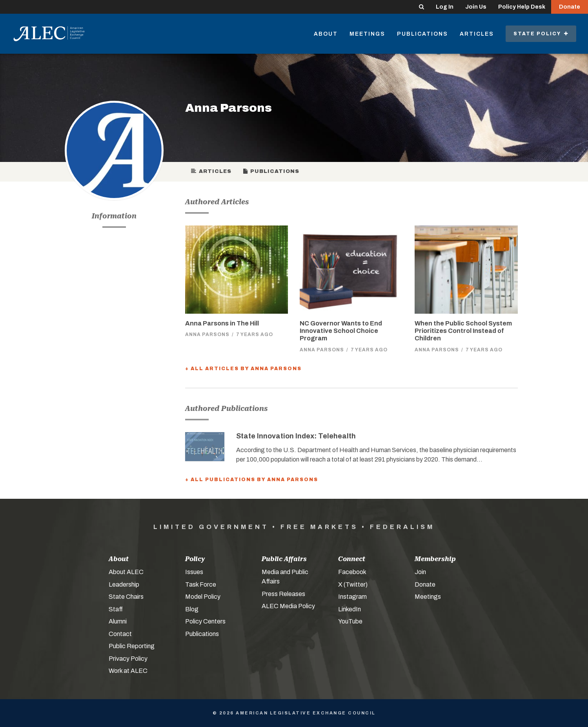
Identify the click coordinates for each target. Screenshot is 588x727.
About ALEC (126, 572)
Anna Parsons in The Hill (222, 323)
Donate (570, 7)
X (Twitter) (353, 584)
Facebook (352, 572)
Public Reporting (132, 646)
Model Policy (203, 597)
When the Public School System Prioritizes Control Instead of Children (463, 331)
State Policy (541, 34)
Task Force (201, 584)
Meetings (367, 34)
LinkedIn (350, 609)
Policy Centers (205, 621)
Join (420, 572)
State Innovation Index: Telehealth (296, 436)
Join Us (476, 7)
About (326, 34)
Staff (116, 609)
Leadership (124, 584)
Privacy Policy (128, 659)
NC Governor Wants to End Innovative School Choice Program (341, 331)
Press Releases (283, 594)
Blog (192, 609)
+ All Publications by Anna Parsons (252, 480)
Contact (120, 634)
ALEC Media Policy (288, 606)
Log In (445, 7)
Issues (194, 572)
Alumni (118, 621)
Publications (422, 34)
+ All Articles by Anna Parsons (243, 369)
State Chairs (126, 597)
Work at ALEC (128, 671)
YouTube (350, 621)
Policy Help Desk (522, 7)
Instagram (352, 597)
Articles (477, 34)
